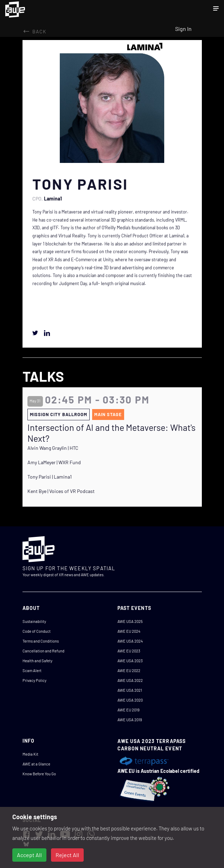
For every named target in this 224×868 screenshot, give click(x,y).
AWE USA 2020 (130, 700)
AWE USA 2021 (130, 690)
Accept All (29, 855)
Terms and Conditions (41, 641)
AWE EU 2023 (129, 651)
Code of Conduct (37, 631)
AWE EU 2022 (129, 670)
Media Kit (30, 754)
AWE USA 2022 (130, 680)
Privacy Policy (34, 680)
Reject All (67, 855)
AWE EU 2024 (129, 631)
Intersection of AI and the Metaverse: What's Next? (111, 433)
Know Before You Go (39, 774)
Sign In (183, 29)
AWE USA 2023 (130, 661)
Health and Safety (37, 661)
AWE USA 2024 (130, 641)
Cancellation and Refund (43, 651)
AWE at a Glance (36, 764)
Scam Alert (32, 670)
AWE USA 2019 (130, 720)
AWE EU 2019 (129, 710)
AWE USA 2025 (130, 621)
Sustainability (34, 621)
